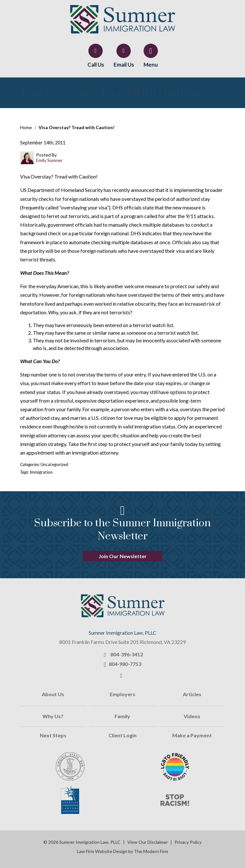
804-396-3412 (127, 654)
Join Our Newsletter (123, 556)
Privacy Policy (188, 842)
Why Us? (53, 716)
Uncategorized (54, 464)
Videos (192, 716)
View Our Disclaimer (148, 842)
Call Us (96, 65)
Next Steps (53, 735)
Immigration (41, 472)
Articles (192, 694)
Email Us (124, 65)
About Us (53, 694)
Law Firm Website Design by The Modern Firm (122, 851)
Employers (122, 694)
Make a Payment (192, 735)
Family (122, 716)
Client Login (122, 735)
